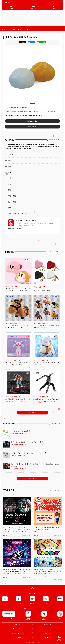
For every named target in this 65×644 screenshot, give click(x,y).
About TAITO (51, 2)
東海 (10, 178)
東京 (10, 166)
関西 (10, 190)
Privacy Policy (48, 633)
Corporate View (17, 629)
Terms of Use (17, 637)
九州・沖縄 (12, 202)
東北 (10, 160)
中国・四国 (12, 196)
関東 (10, 172)
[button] (32, 104)
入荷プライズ (13, 29)
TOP (4, 29)
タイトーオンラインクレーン (18, 214)
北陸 (10, 184)
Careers (48, 629)
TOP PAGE (17, 625)
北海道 (11, 155)
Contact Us (48, 637)
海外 (10, 208)
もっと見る (32, 413)
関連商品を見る (32, 127)
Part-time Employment (17, 633)
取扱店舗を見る (32, 121)
